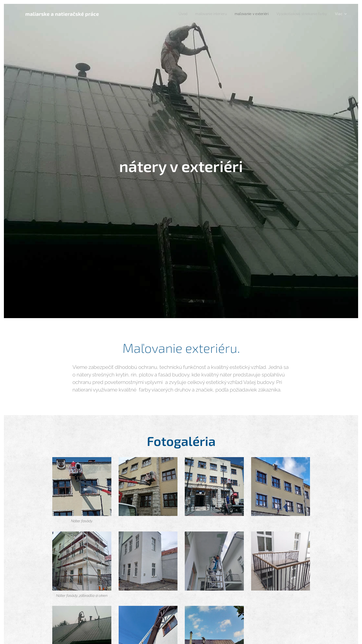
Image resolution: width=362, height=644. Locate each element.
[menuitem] (175, 14)
